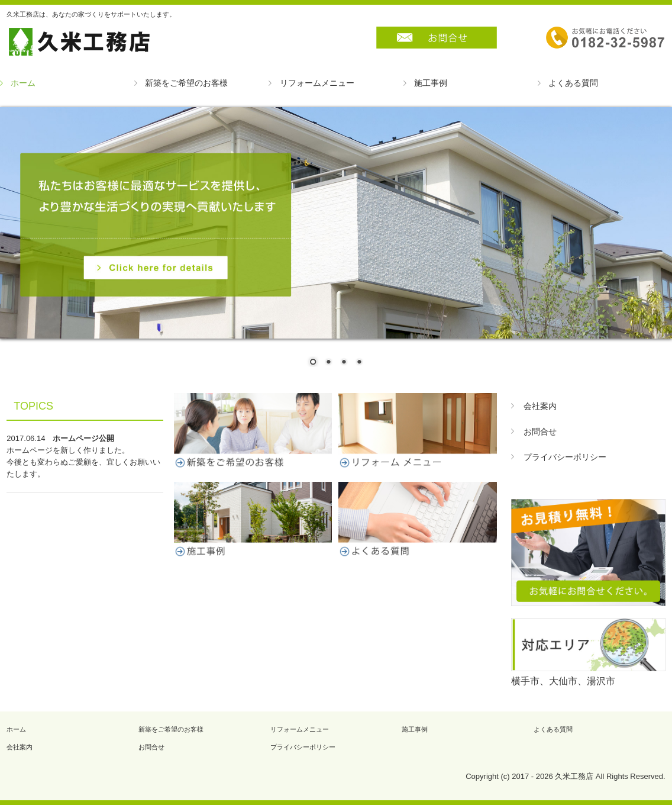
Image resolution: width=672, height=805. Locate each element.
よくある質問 (573, 83)
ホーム (23, 83)
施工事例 (431, 83)
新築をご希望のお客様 (186, 83)
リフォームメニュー (317, 83)
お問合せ (540, 432)
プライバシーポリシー (565, 457)
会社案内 (540, 406)
